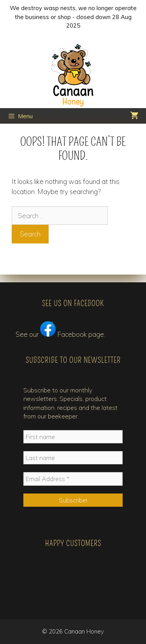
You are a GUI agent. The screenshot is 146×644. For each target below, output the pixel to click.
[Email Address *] (73, 479)
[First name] (73, 437)
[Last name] (73, 458)
